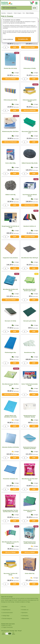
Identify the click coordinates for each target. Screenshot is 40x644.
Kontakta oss (25, 610)
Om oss (24, 607)
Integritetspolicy (6, 610)
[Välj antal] (5, 47)
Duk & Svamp (30, 13)
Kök (24, 13)
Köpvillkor (5, 607)
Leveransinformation (8, 613)
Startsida (3, 13)
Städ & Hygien (18, 13)
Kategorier (10, 13)
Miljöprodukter (25, 619)
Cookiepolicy (25, 616)
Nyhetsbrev (25, 613)
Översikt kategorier (7, 619)
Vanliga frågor (6, 616)
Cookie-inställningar (8, 39)
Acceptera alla (23, 39)
